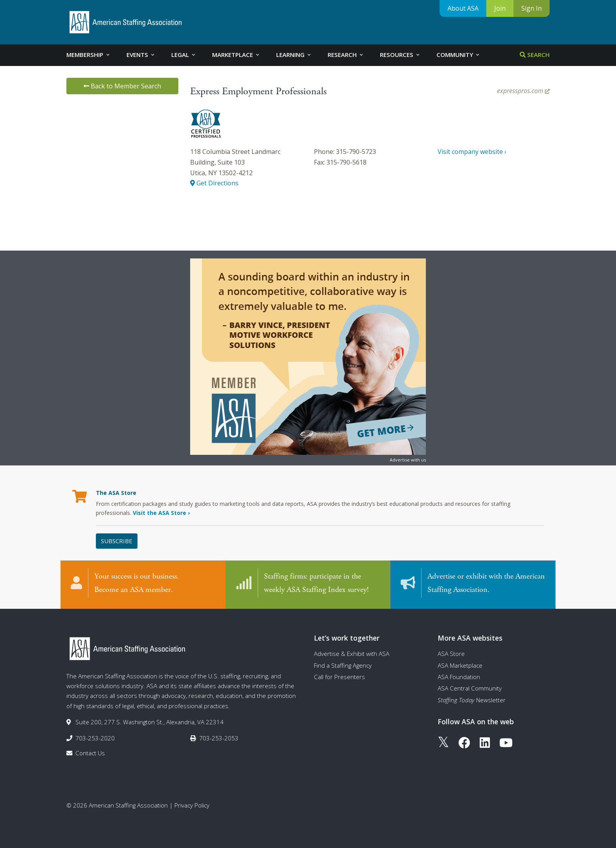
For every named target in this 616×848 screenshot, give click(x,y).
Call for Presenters (339, 677)
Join (500, 8)
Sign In (532, 8)
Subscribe (117, 541)
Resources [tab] (400, 55)
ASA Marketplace (460, 665)
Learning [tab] (294, 55)
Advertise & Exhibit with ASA (352, 654)
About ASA (463, 8)
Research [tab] (346, 55)
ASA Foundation (459, 677)
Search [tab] (535, 55)
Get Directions (214, 183)
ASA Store (451, 654)
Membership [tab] (89, 55)
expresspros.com (523, 91)
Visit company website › (472, 152)
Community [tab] (458, 55)
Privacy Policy (192, 805)
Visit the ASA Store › (161, 513)
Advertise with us (408, 460)
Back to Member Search (122, 86)
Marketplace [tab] (236, 55)
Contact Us (90, 753)
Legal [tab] (184, 55)
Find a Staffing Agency (343, 665)
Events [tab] (141, 55)
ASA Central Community (470, 688)
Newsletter (472, 700)
